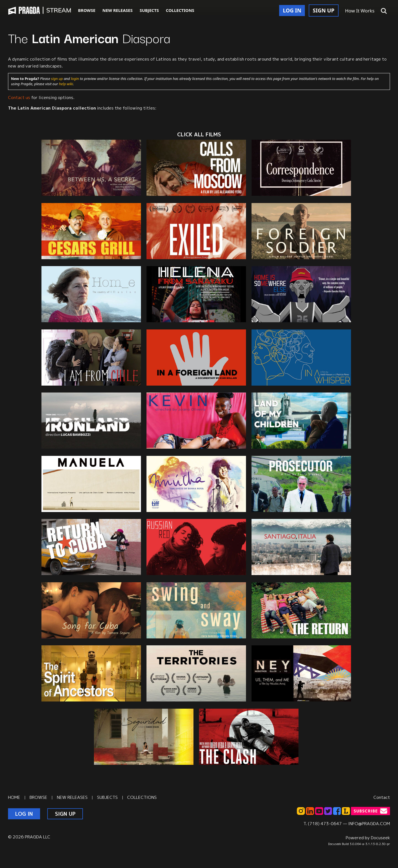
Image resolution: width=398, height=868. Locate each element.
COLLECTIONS (180, 10)
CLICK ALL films (199, 134)
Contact (382, 797)
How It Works (360, 11)
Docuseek (380, 838)
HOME (14, 797)
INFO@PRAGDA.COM (369, 823)
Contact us (19, 97)
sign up (57, 79)
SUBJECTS (149, 10)
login (75, 79)
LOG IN (292, 11)
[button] (384, 11)
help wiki (66, 84)
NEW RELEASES (117, 10)
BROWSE (87, 10)
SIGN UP (324, 11)
